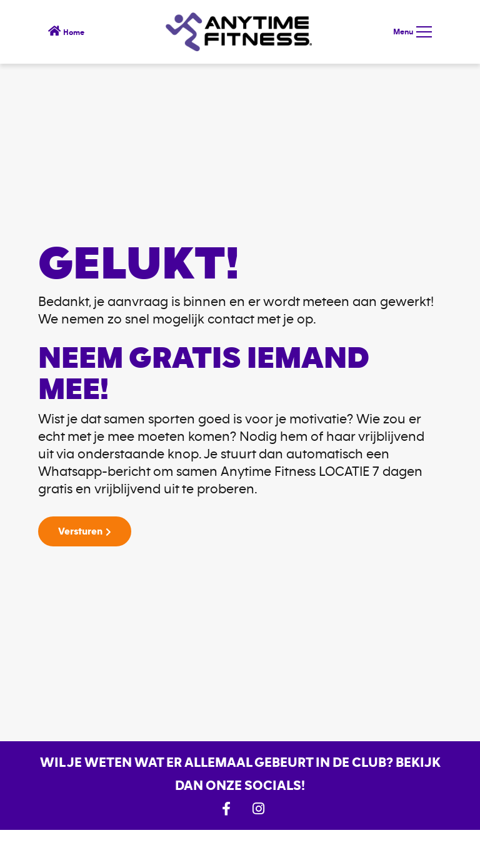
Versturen (80, 531)
